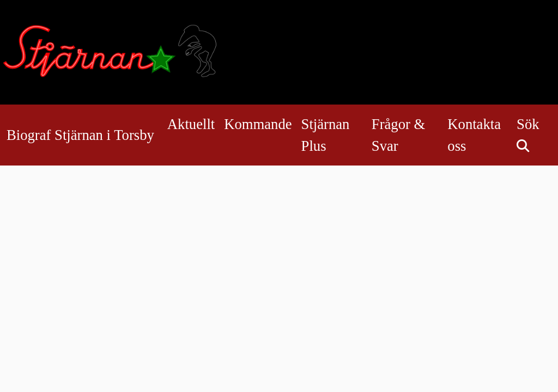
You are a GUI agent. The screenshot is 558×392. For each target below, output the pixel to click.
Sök (528, 131)
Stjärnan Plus (326, 135)
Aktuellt (191, 124)
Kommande (258, 124)
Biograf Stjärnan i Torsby (80, 135)
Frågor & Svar (398, 135)
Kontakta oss (474, 135)
